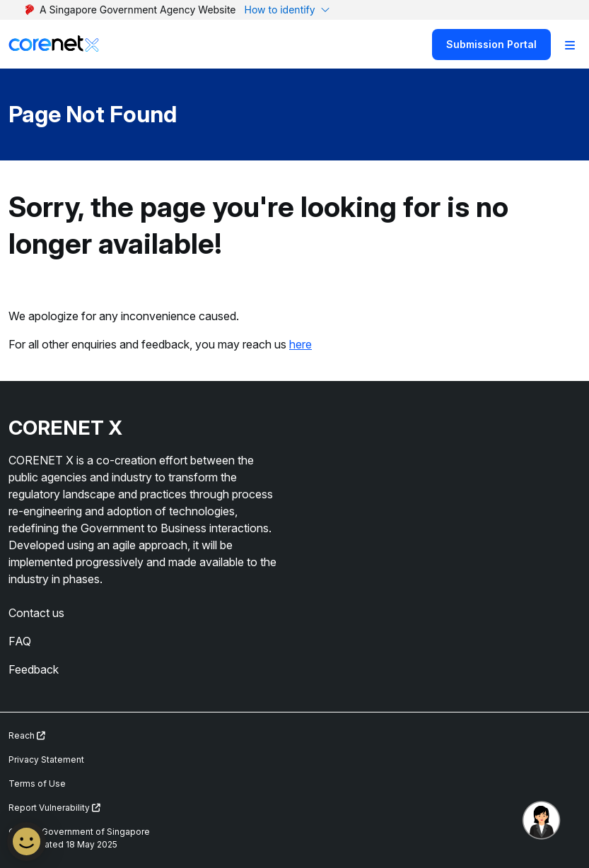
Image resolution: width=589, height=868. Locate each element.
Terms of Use (37, 784)
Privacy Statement (46, 759)
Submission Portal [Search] (491, 44)
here (301, 344)
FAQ (20, 641)
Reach (27, 735)
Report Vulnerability (54, 808)
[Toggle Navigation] (570, 45)
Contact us (36, 613)
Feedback (34, 669)
